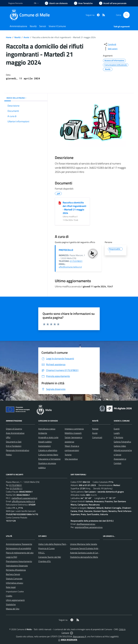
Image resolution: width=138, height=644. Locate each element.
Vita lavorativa (71, 459)
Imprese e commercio (74, 429)
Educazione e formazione (49, 459)
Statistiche (11, 604)
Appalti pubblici (45, 442)
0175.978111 (16, 488)
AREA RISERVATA (67, 640)
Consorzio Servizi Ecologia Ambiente (86, 548)
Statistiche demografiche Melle (84, 557)
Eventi (117, 429)
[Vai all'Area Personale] (113, 3)
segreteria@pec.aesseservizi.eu (89, 527)
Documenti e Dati (14, 442)
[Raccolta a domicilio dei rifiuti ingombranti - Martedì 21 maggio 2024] (60, 203)
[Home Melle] (31, 15)
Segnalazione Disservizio (17, 566)
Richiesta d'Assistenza (16, 570)
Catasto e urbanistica (48, 450)
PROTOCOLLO (66, 250)
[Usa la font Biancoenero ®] (56, 3)
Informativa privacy (15, 583)
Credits (9, 596)
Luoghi (117, 433)
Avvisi (26, 37)
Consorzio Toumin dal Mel (50, 557)
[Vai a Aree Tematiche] (83, 3)
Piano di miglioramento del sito (20, 553)
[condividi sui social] (110, 44)
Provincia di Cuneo (46, 548)
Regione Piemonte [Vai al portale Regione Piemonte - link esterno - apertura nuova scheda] (15, 3)
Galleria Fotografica (122, 442)
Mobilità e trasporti (73, 433)
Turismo (68, 455)
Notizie (95, 429)
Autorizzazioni (44, 446)
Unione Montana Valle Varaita (84, 544)
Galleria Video (120, 446)
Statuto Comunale (14, 579)
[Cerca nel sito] (126, 15)
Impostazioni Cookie (15, 591)
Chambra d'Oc (45, 561)
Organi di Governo (14, 429)
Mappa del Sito (13, 609)
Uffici (8, 437)
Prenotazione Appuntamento (19, 561)
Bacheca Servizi (13, 574)
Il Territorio (118, 437)
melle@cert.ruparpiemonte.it (24, 498)
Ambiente (43, 433)
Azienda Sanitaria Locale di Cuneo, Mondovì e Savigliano (95, 553)
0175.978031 (76, 261)
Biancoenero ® (80, 636)
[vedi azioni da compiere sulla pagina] (111, 49)
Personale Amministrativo (18, 450)
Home (9, 37)
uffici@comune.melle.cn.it (70, 267)
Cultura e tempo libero (48, 455)
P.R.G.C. (42, 553)
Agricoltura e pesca (47, 429)
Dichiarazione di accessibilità (18, 548)
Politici (9, 455)
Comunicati (97, 437)
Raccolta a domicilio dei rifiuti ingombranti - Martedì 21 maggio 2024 (74, 208)
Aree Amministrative (15, 433)
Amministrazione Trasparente (19, 544)
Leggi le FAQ (12, 557)
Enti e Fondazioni (14, 446)
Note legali (11, 587)
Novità (17, 37)
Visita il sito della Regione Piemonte (54, 544)
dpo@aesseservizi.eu (86, 524)
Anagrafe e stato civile (48, 437)
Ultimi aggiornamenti (15, 600)
